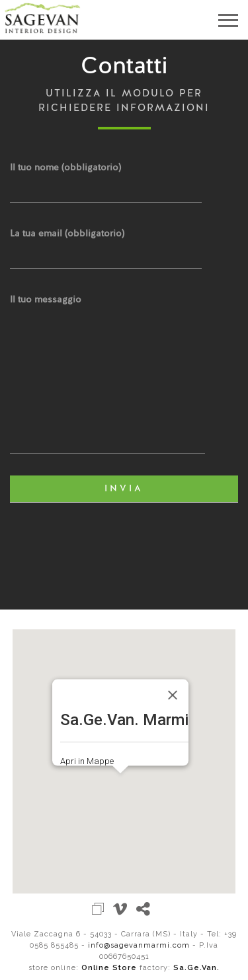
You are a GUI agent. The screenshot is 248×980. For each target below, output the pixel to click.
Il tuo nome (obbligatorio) (106, 178)
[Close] (173, 695)
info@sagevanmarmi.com (139, 945)
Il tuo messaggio (107, 375)
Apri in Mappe (87, 761)
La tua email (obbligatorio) (106, 244)
